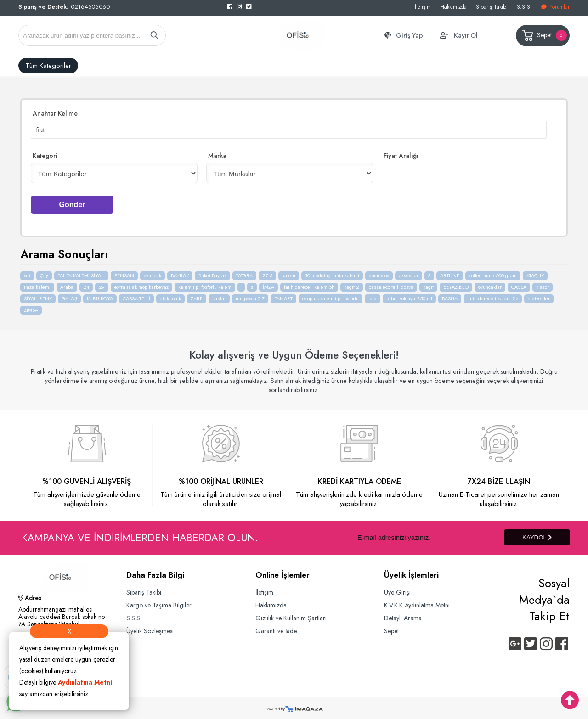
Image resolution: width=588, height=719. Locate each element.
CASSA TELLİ (136, 295)
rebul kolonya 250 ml (409, 295)
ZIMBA (31, 307)
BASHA (450, 295)
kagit (428, 284)
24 (86, 284)
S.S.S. (524, 7)
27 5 (267, 272)
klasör (543, 284)
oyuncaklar (490, 284)
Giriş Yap (410, 35)
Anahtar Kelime (55, 113)
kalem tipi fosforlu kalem (205, 284)
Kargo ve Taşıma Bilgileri (161, 602)
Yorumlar (555, 7)
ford (373, 295)
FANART (283, 295)
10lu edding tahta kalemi (332, 272)
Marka (217, 154)
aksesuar (409, 272)
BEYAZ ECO (456, 284)
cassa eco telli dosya (391, 284)
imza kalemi (37, 284)
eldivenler (539, 295)
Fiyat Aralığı (401, 154)
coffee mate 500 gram (493, 272)
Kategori (45, 154)
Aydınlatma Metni (85, 682)
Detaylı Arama (404, 615)
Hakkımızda (453, 7)
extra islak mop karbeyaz (141, 284)
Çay (44, 272)
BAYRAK (180, 272)
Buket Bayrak (212, 272)
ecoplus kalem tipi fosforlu (331, 295)
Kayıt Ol (466, 35)
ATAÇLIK (535, 272)
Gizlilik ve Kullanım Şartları (292, 615)
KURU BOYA (100, 295)
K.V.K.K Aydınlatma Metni (419, 602)
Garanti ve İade (278, 628)
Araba (67, 284)
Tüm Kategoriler (48, 66)
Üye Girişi (398, 589)
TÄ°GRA (244, 272)
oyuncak (153, 272)
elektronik (170, 295)
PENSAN (124, 272)
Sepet (544, 36)
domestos (379, 272)
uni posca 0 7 (250, 295)
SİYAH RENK (38, 295)
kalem (289, 272)
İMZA (269, 284)
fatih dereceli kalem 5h (309, 284)
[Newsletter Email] (426, 534)
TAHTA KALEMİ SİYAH (81, 272)
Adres (30, 596)
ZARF (197, 295)
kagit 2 (352, 284)
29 (102, 284)
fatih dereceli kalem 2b (493, 295)
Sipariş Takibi (492, 7)
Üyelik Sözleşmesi (151, 628)
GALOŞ (69, 295)
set (27, 272)
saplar (219, 295)
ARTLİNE (450, 272)
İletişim (423, 7)
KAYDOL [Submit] (537, 534)
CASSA (519, 284)
